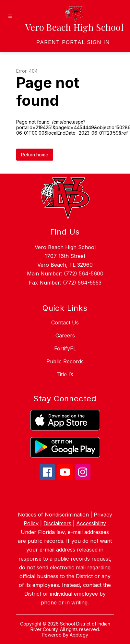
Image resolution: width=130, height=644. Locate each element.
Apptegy (79, 635)
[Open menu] (10, 16)
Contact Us (65, 322)
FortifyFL (65, 348)
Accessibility (91, 523)
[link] (73, 42)
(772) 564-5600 (84, 273)
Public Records (65, 361)
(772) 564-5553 (82, 283)
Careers (65, 335)
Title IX (65, 374)
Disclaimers (57, 523)
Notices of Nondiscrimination (53, 515)
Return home (35, 155)
